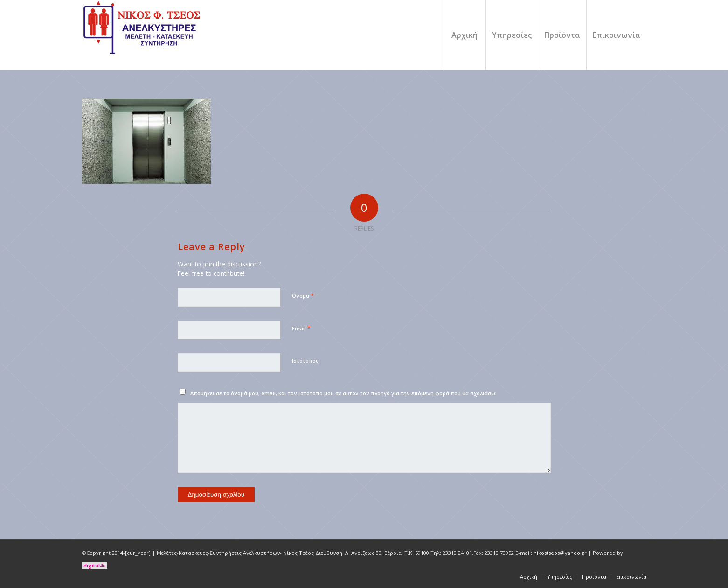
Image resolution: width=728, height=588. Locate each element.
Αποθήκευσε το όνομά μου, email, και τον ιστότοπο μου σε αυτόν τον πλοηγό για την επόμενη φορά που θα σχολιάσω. (343, 393)
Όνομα (303, 295)
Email (301, 328)
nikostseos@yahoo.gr (560, 553)
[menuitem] (465, 35)
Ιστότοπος (305, 360)
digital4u (95, 565)
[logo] (143, 35)
